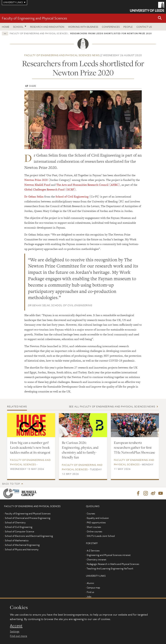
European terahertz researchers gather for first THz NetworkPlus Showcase (135, 447)
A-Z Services (93, 551)
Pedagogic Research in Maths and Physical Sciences (113, 564)
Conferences (111, 27)
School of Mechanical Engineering (22, 545)
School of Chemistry (15, 523)
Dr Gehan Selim (34, 196)
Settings (15, 631)
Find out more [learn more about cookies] (19, 636)
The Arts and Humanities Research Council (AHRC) (88, 185)
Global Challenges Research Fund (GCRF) (50, 189)
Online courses (94, 532)
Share (33, 86)
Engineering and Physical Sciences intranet (109, 555)
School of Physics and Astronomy (22, 550)
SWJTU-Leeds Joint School (101, 536)
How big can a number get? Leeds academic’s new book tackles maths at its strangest (30, 447)
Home (6, 27)
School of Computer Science (20, 532)
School (18, 27)
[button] (160, 18)
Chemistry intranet (97, 560)
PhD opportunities (96, 523)
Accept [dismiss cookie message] (16, 626)
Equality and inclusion (98, 518)
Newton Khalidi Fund (37, 185)
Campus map (93, 588)
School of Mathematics (17, 541)
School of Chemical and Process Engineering (28, 518)
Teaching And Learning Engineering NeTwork (110, 569)
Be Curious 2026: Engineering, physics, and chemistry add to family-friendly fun (80, 450)
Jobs (89, 597)
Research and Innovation (47, 27)
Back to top (11, 484)
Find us (90, 592)
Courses (91, 514)
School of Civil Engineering (72, 196)
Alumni (90, 583)
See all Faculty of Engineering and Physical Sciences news (112, 406)
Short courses (94, 527)
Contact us (144, 27)
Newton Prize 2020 (36, 180)
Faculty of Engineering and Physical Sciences (34, 18)
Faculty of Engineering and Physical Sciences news (62, 55)
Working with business (83, 27)
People (128, 27)
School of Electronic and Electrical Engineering (29, 536)
